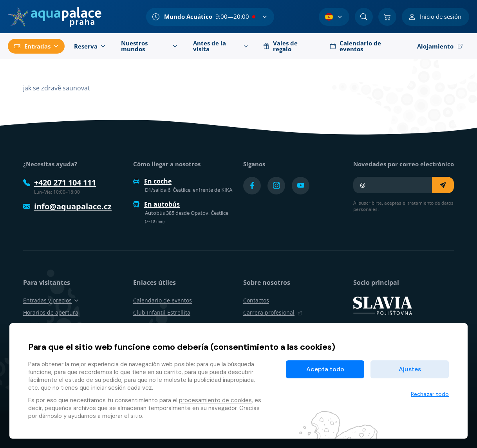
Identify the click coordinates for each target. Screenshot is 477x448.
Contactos (256, 300)
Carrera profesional (273, 312)
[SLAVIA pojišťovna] (383, 305)
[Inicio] (55, 17)
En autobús (156, 204)
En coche (152, 181)
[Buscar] (364, 17)
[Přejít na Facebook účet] (252, 186)
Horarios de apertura (51, 312)
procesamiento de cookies (215, 400)
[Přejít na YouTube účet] (301, 186)
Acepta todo (325, 369)
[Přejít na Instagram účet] (276, 186)
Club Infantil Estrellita (162, 312)
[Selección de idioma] (334, 17)
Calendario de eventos (163, 300)
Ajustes (410, 369)
